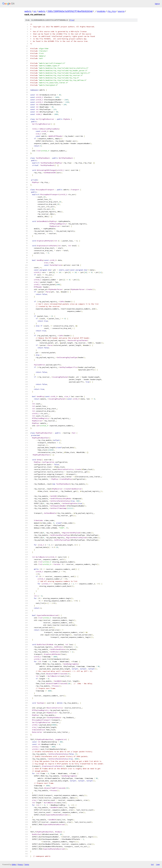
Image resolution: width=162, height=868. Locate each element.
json (158, 864)
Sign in (157, 4)
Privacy (20, 864)
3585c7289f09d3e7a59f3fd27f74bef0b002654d (70, 11)
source (121, 11)
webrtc (28, 11)
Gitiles (14, 864)
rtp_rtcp (112, 11)
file (72, 20)
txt (152, 864)
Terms (27, 864)
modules (101, 11)
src (35, 11)
